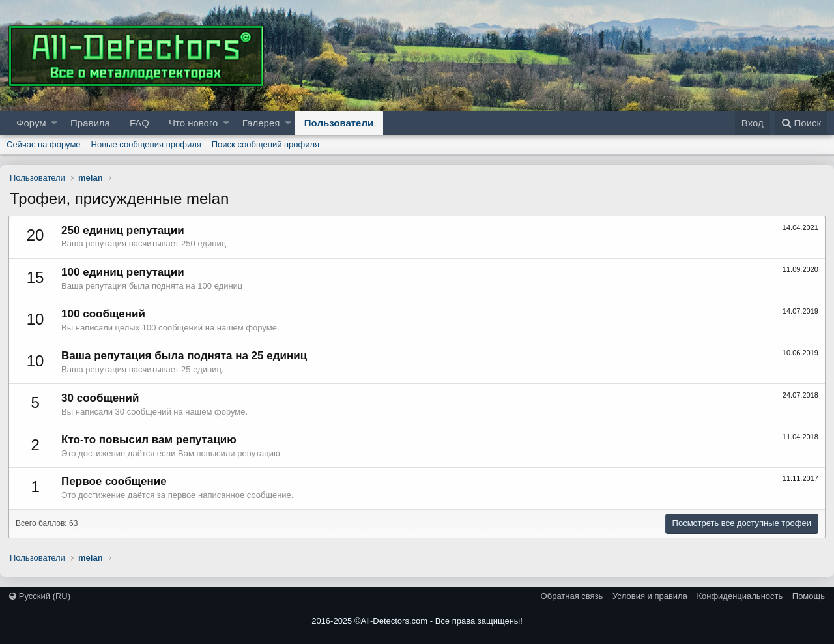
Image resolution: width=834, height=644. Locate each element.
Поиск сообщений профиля (266, 144)
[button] (54, 123)
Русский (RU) (40, 596)
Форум (31, 123)
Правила (90, 123)
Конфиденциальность (740, 596)
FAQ (139, 123)
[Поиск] (801, 123)
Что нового (193, 123)
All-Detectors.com (395, 621)
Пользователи (339, 123)
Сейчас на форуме (44, 144)
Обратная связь (572, 596)
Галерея (261, 123)
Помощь (809, 596)
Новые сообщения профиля (146, 144)
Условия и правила (650, 596)
